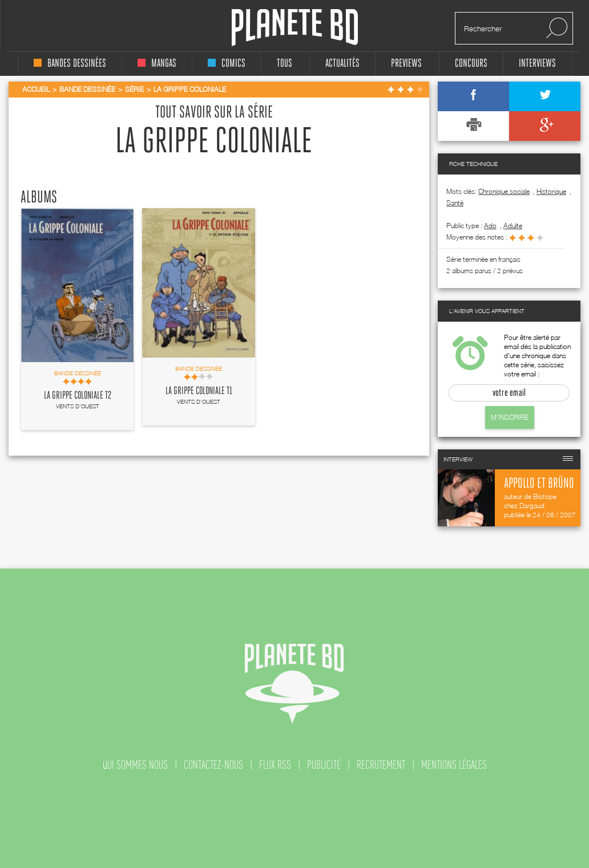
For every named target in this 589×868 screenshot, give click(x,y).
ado (490, 226)
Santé (455, 203)
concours (471, 64)
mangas (157, 64)
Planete (295, 28)
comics (227, 64)
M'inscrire (510, 417)
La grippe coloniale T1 (199, 391)
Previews (406, 64)
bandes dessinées (70, 64)
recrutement (381, 765)
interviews (537, 64)
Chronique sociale (504, 191)
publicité (324, 765)
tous (285, 64)
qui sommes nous (135, 765)
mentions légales (454, 765)
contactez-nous (213, 765)
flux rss (275, 765)
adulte (513, 226)
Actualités (342, 64)
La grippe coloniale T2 (78, 396)
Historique (551, 191)
